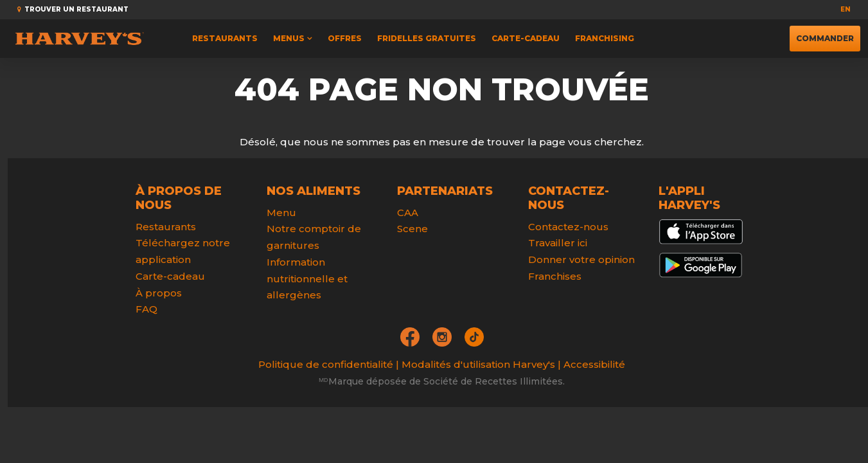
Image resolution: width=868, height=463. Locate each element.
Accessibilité (594, 364)
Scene (412, 229)
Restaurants (225, 38)
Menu (281, 213)
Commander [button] (825, 38)
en (846, 9)
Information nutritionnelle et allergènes (307, 278)
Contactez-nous (568, 227)
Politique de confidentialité (326, 364)
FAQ (146, 309)
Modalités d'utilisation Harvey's (478, 364)
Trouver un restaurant (73, 9)
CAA (408, 213)
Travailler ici (558, 243)
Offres (345, 38)
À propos (159, 293)
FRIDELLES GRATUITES (427, 38)
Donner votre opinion (581, 259)
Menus (289, 38)
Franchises (555, 276)
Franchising (605, 38)
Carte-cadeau (526, 38)
